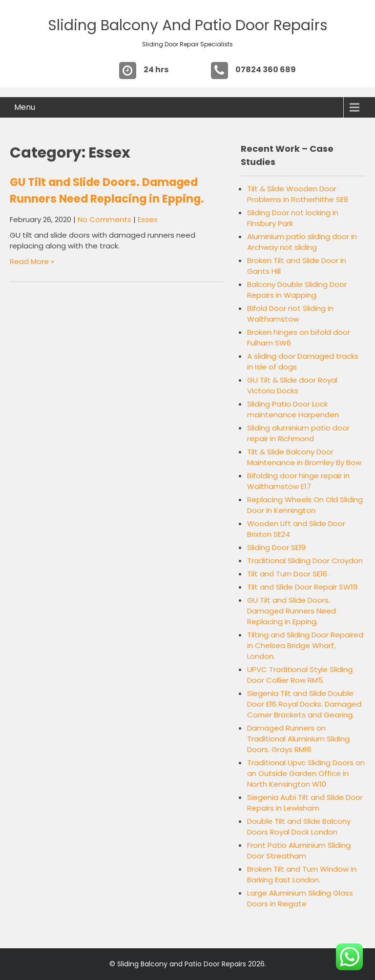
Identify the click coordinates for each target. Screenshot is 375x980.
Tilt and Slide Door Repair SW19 (302, 587)
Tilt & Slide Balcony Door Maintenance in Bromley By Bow (304, 457)
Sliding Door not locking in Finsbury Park (293, 218)
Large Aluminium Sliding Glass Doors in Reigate (300, 898)
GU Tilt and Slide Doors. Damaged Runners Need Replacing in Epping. (292, 611)
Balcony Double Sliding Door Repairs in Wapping (297, 290)
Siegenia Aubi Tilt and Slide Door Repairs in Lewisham (305, 803)
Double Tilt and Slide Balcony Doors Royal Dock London (299, 827)
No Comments (104, 219)
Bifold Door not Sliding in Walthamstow (290, 314)
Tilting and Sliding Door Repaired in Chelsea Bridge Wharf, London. (305, 645)
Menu (25, 107)
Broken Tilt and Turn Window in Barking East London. (302, 874)
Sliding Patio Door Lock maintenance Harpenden (293, 409)
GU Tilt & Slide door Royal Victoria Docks (292, 385)
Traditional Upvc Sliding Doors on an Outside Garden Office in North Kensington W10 (306, 773)
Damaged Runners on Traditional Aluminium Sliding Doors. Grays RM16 (298, 739)
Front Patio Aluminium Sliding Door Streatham (299, 850)
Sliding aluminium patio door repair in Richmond (298, 433)
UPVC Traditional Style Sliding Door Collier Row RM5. (300, 675)
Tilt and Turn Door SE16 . (289, 574)
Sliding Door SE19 (276, 547)
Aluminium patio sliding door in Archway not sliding (302, 242)
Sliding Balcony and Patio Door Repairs (188, 25)
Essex (147, 219)
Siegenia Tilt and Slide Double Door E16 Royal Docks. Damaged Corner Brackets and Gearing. (304, 704)
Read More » (32, 261)
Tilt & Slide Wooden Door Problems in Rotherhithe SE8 (298, 194)
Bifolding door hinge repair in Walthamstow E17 (298, 481)
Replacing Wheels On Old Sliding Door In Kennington (305, 505)
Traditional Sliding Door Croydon (305, 561)
